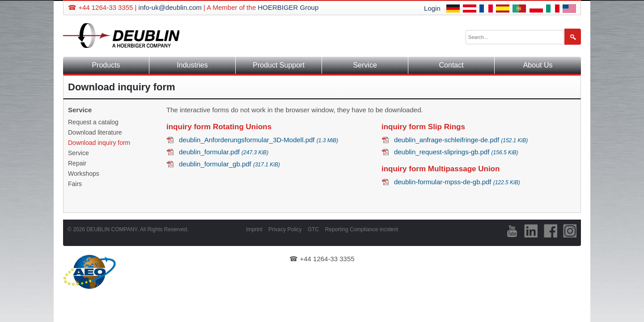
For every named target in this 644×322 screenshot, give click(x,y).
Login (432, 8)
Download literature (95, 132)
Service (365, 65)
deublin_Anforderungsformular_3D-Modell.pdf (258, 140)
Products (106, 65)
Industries (192, 65)
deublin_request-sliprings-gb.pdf (456, 152)
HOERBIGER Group (288, 7)
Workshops (84, 174)
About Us (538, 65)
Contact (451, 65)
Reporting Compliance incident (362, 229)
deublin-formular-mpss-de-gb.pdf (457, 182)
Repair (77, 163)
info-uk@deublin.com (170, 7)
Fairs (75, 184)
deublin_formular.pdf (224, 152)
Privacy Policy (285, 229)
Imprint (254, 229)
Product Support (279, 65)
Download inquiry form (99, 143)
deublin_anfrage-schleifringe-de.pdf (461, 140)
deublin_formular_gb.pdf (229, 164)
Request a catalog (93, 122)
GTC (313, 229)
